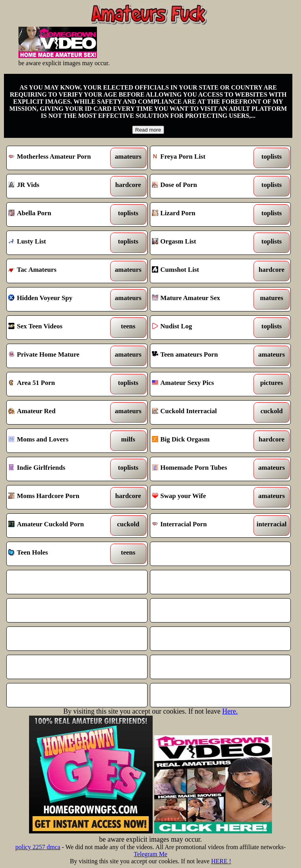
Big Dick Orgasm (202, 441)
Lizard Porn (202, 214)
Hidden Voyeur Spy (59, 299)
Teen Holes (59, 554)
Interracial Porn (202, 526)
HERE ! (221, 861)
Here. (230, 711)
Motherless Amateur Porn (59, 158)
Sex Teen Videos (59, 328)
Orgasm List (202, 243)
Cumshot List (202, 271)
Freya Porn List (202, 158)
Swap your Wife (202, 497)
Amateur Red (59, 412)
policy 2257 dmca (38, 847)
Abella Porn (59, 214)
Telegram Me (151, 854)
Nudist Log (202, 328)
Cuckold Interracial (202, 412)
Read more (148, 130)
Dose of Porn (202, 186)
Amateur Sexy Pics (202, 384)
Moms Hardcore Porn (59, 497)
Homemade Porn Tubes (202, 469)
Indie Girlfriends (59, 469)
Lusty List (59, 243)
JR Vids (59, 186)
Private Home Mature (59, 356)
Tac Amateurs (59, 271)
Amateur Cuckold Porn (59, 526)
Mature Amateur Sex (202, 299)
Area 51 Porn (59, 384)
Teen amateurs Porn (202, 356)
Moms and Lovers (59, 441)
